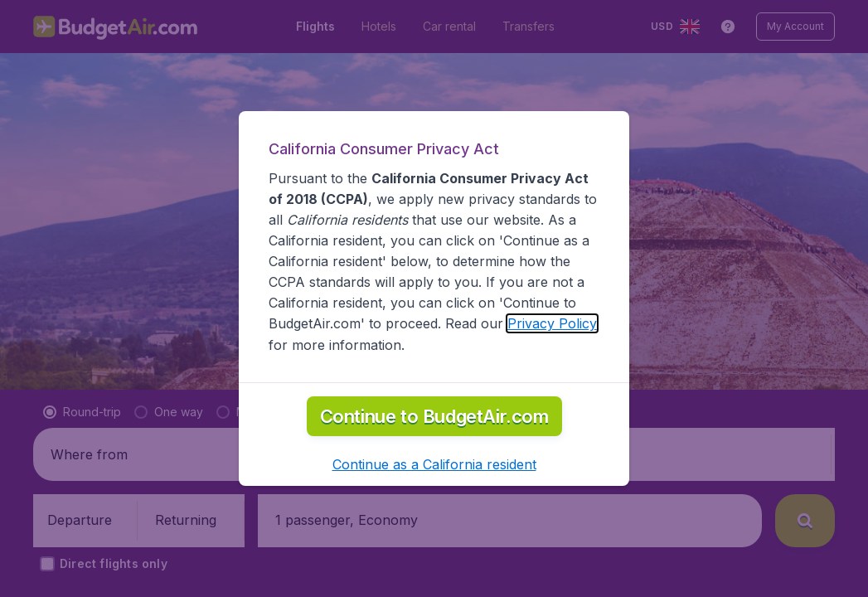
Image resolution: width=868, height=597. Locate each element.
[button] (434, 464)
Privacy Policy (552, 323)
